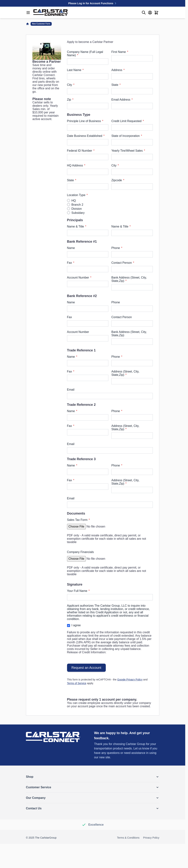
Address (117, 70)
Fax (70, 263)
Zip (70, 100)
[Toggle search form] (144, 13)
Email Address (121, 100)
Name (71, 248)
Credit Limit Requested (127, 121)
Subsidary (78, 213)
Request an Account (86, 668)
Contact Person (122, 263)
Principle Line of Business (84, 121)
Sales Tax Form (78, 520)
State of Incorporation (126, 136)
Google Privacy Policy (130, 680)
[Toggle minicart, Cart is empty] (156, 13)
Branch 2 (77, 205)
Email (71, 390)
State (115, 85)
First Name (119, 52)
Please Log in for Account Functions (93, 3)
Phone (116, 248)
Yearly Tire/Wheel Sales (127, 151)
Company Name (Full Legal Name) (85, 54)
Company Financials (80, 552)
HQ (74, 201)
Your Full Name (78, 591)
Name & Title (76, 226)
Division (77, 209)
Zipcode (117, 180)
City (70, 85)
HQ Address (75, 165)
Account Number (79, 278)
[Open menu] (28, 13)
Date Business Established (85, 136)
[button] (93, 777)
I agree (76, 625)
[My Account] (150, 13)
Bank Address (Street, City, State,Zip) (129, 279)
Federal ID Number (80, 151)
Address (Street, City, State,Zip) (125, 373)
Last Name (75, 70)
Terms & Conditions (128, 838)
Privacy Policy (151, 838)
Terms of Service (77, 683)
